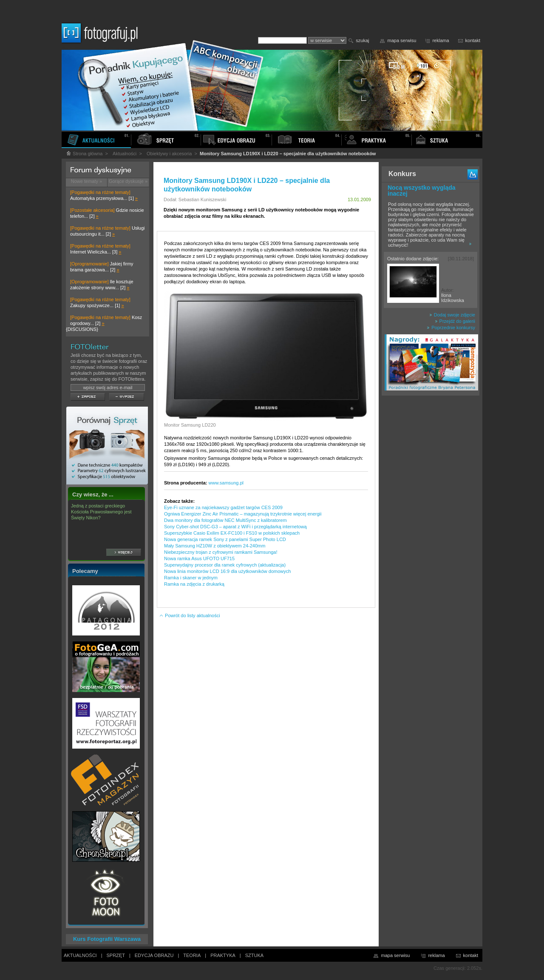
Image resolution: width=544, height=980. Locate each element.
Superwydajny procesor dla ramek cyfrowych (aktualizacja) (225, 565)
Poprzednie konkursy (451, 328)
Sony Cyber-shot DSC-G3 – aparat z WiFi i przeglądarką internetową (235, 527)
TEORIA (192, 955)
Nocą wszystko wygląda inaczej (422, 191)
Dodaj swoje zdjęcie (452, 315)
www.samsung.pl (226, 483)
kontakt (473, 40)
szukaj (362, 40)
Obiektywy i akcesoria (169, 154)
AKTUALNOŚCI (80, 955)
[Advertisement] (431, 533)
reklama (441, 40)
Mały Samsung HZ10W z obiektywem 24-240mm (215, 546)
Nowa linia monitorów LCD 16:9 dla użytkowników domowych (227, 571)
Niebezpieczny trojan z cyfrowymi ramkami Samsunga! (221, 552)
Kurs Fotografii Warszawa (107, 939)
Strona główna (84, 154)
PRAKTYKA (223, 955)
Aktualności (125, 154)
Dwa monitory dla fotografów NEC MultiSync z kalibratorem (225, 520)
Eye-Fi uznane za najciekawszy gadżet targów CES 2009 (223, 507)
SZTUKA (254, 955)
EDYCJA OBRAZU (154, 955)
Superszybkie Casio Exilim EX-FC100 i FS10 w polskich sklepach (232, 533)
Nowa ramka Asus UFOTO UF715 (199, 558)
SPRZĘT (116, 955)
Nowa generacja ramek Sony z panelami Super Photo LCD (225, 539)
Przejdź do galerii (455, 321)
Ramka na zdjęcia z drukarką (194, 584)
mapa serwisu (402, 40)
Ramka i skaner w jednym (191, 578)
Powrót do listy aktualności (190, 615)
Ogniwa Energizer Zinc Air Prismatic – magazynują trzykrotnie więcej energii (243, 514)
